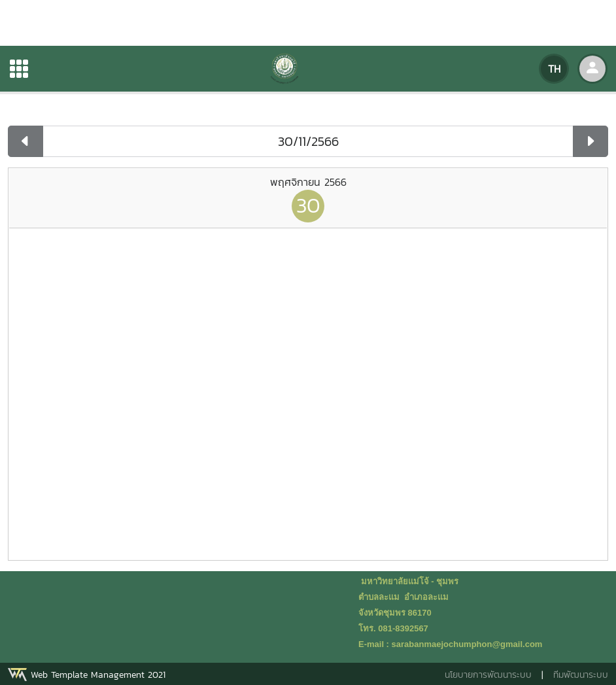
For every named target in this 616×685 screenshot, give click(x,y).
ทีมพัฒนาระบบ (581, 675)
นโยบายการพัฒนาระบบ (488, 675)
